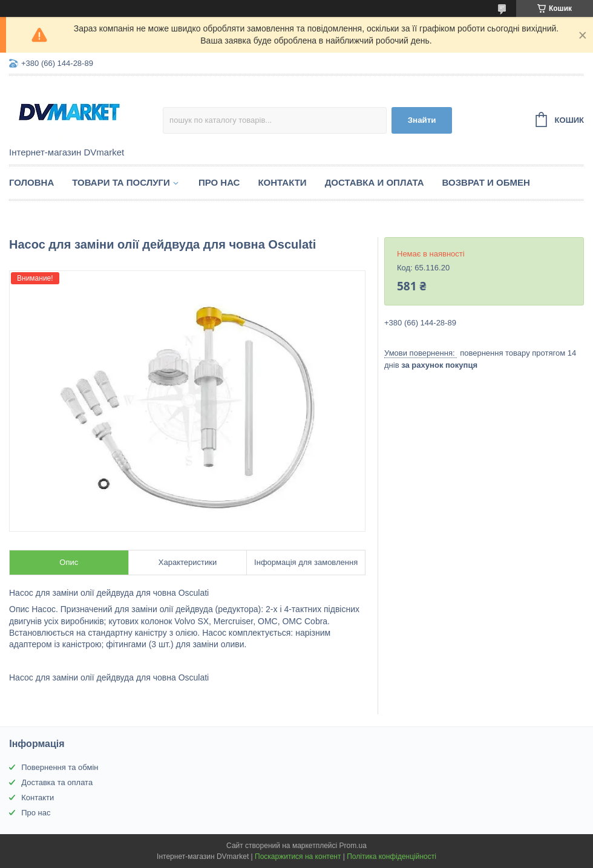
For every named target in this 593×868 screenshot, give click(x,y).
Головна (31, 182)
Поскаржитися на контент (298, 857)
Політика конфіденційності (392, 857)
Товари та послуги (121, 182)
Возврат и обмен (486, 182)
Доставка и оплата (375, 182)
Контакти (282, 182)
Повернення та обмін (60, 767)
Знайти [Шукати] (422, 120)
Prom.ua (353, 846)
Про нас (219, 182)
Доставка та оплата (57, 782)
